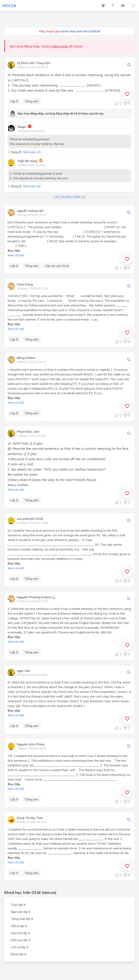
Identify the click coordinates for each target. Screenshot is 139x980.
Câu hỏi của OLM (57, 266)
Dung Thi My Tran (30, 818)
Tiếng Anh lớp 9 (22, 919)
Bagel (22, 127)
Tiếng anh (31, 101)
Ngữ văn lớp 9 (21, 912)
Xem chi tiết (16, 255)
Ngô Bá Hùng (28, 161)
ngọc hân (23, 671)
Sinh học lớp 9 (20, 940)
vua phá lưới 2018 (30, 519)
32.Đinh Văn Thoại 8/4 (33, 63)
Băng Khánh (26, 358)
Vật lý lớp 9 (19, 926)
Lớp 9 (14, 101)
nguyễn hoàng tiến (30, 211)
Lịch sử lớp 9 (19, 947)
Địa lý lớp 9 (18, 954)
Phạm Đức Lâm (28, 432)
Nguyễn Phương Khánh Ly (36, 597)
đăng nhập (60, 46)
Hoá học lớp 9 (20, 933)
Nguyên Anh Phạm (31, 744)
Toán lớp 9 (18, 905)
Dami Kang (25, 284)
